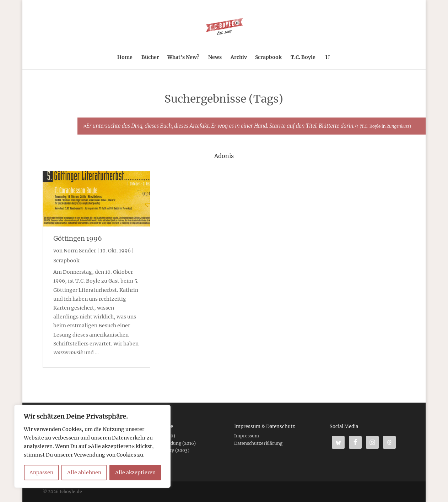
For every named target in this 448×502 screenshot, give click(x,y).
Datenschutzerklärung (258, 443)
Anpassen (41, 473)
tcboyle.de (71, 492)
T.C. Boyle (303, 58)
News (215, 58)
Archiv (239, 58)
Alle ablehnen (84, 473)
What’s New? (183, 58)
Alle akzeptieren (135, 473)
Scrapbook (268, 58)
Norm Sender (80, 251)
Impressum (247, 436)
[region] (92, 446)
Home (125, 58)
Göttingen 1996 (78, 238)
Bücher (150, 58)
